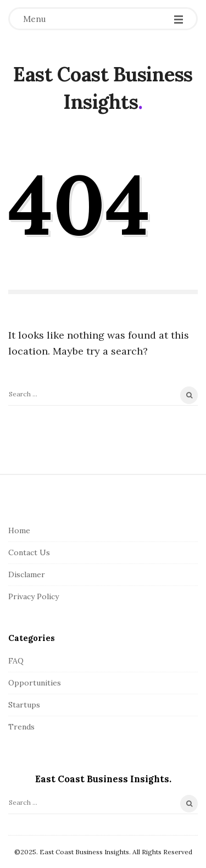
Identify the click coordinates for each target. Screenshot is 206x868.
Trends (21, 727)
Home (19, 530)
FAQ (16, 661)
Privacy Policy (34, 596)
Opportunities (35, 683)
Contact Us (29, 552)
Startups (24, 705)
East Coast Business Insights (103, 88)
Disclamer (27, 574)
